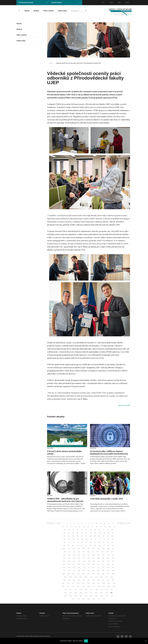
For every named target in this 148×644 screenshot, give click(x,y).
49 (104, 533)
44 (82, 533)
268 (96, 596)
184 (98, 571)
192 (83, 574)
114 (79, 552)
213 (84, 580)
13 (109, 523)
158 (79, 564)
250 (107, 590)
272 (73, 599)
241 (114, 586)
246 (86, 590)
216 (98, 580)
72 (100, 539)
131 (108, 555)
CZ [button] (104, 3)
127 (89, 555)
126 (84, 555)
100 (64, 549)
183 (93, 571)
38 (108, 530)
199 (65, 577)
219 (113, 580)
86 (108, 542)
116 (88, 552)
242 (65, 590)
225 (88, 583)
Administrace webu (23, 636)
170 (84, 568)
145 (69, 561)
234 (78, 586)
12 (105, 523)
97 (104, 546)
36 (99, 530)
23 (97, 527)
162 (98, 564)
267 (91, 596)
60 (99, 536)
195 (98, 574)
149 (89, 561)
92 (82, 546)
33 (86, 530)
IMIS (119, 3)
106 (93, 549)
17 (71, 527)
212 (79, 580)
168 (74, 568)
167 (69, 568)
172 (93, 568)
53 (69, 536)
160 (88, 564)
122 (64, 555)
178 (69, 571)
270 (107, 596)
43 (77, 533)
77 (69, 542)
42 (73, 533)
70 (91, 539)
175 (108, 568)
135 (74, 558)
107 (98, 549)
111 (65, 552)
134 (69, 558)
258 (96, 593)
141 (103, 558)
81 (86, 542)
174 (103, 568)
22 (92, 527)
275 (89, 599)
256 (86, 593)
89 (69, 546)
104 (84, 549)
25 (105, 527)
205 (96, 577)
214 (89, 580)
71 (95, 539)
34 (91, 530)
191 (79, 574)
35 (95, 530)
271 (112, 596)
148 (84, 561)
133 (64, 558)
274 (83, 599)
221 (68, 583)
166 (64, 568)
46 (91, 533)
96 (99, 546)
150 (94, 561)
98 (108, 546)
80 (82, 542)
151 (99, 561)
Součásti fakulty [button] (66, 3)
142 (108, 558)
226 (93, 583)
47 (95, 533)
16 (67, 527)
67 (78, 539)
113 (74, 552)
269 (102, 596)
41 (69, 533)
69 (87, 539)
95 (95, 546)
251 (112, 590)
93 (86, 546)
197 (108, 574)
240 (109, 586)
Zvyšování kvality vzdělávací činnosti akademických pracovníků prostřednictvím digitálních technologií (109, 454)
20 (84, 527)
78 (73, 542)
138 (88, 558)
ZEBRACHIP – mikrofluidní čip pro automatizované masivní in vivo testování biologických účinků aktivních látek (65, 501)
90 (73, 546)
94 (91, 546)
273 (78, 599)
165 (113, 564)
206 (101, 577)
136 (79, 558)
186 (108, 571)
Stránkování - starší (124, 523)
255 (81, 593)
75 (113, 539)
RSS (31, 636)
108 (103, 549)
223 (78, 583)
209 (64, 580)
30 (73, 530)
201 (76, 577)
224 (83, 583)
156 (69, 564)
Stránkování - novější (54, 523)
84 (99, 542)
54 (73, 536)
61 (104, 536)
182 (88, 571)
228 (104, 583)
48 (100, 533)
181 (84, 571)
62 (108, 536)
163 (103, 564)
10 (97, 523)
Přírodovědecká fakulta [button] (33, 3)
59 (95, 536)
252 (66, 593)
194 (93, 574)
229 (109, 583)
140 (98, 558)
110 (113, 549)
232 (68, 586)
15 (63, 527)
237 (93, 586)
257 (91, 593)
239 (104, 586)
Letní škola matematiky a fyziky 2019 (106, 499)
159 (83, 564)
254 (76, 593)
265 (81, 596)
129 (98, 555)
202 (81, 577)
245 (81, 590)
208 (112, 577)
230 (114, 583)
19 (79, 527)
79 (78, 542)
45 (86, 533)
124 (74, 555)
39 (112, 530)
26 (110, 527)
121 (112, 552)
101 (69, 549)
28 (65, 530)
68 (82, 539)
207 (106, 577)
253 (71, 593)
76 (65, 542)
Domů (51, 63)
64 (64, 539)
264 (76, 596)
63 (112, 536)
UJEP (127, 3)
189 (69, 574)
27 (114, 527)
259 (101, 593)
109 (108, 549)
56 (82, 536)
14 (113, 523)
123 (69, 555)
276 (94, 599)
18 (75, 527)
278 (104, 599)
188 (64, 574)
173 (98, 568)
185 (103, 571)
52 (64, 536)
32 (82, 530)
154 (113, 561)
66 (73, 539)
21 (88, 527)
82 (91, 542)
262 (65, 596)
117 (93, 552)
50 (109, 533)
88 (64, 546)
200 (70, 577)
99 (113, 546)
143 (113, 558)
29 (69, 530)
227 (99, 583)
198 (113, 574)
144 (64, 561)
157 (74, 564)
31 (78, 530)
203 (86, 577)
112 (70, 552)
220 (63, 583)
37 (104, 530)
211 (74, 580)
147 (79, 561)
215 (93, 580)
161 (93, 564)
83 (95, 542)
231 (63, 586)
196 (103, 574)
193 (88, 574)
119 (102, 552)
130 (103, 555)
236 (88, 586)
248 (96, 590)
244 (76, 590)
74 (108, 539)
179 (74, 571)
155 (64, 564)
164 (108, 564)
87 (112, 542)
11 (101, 523)
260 (106, 593)
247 (91, 590)
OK (86, 641)
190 (74, 574)
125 (79, 555)
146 (74, 561)
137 (84, 558)
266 (86, 596)
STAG (112, 3)
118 (98, 552)
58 (91, 536)
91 (77, 546)
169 (79, 568)
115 (84, 552)
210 (69, 580)
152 (103, 561)
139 (93, 558)
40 (64, 533)
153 (108, 561)
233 (73, 586)
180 (79, 571)
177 (64, 571)
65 (69, 539)
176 (113, 568)
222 (73, 583)
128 (93, 555)
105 (88, 549)
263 (71, 596)
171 (89, 568)
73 (104, 539)
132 (113, 555)
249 (102, 590)
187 (113, 571)
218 (108, 580)
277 (99, 599)
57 (86, 536)
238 (99, 586)
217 (103, 580)
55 (77, 536)
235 (83, 586)
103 (79, 549)
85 (104, 542)
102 (74, 549)
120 (107, 552)
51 (113, 533)
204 (91, 577)
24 (101, 527)
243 (71, 590)
